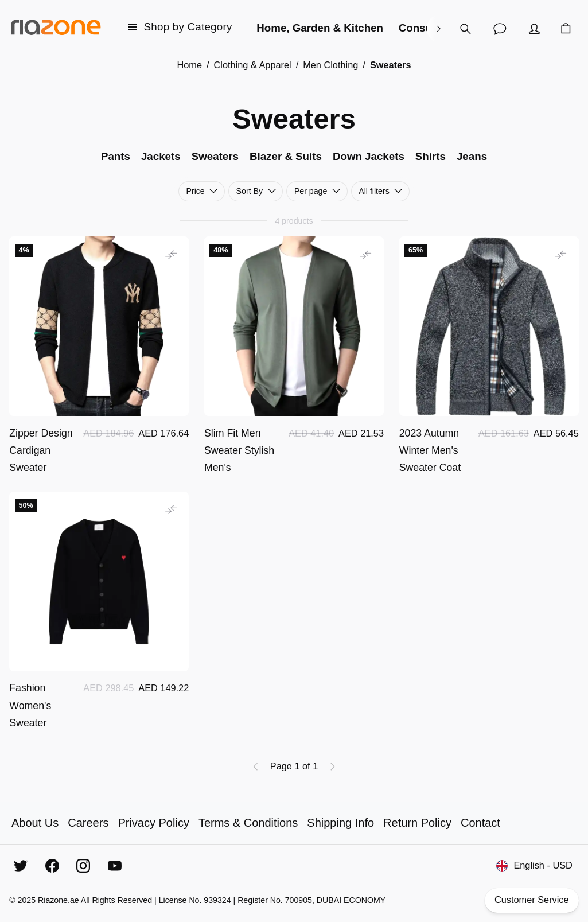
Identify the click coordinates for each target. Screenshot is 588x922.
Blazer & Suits (286, 156)
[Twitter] (21, 866)
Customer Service (532, 900)
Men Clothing (330, 65)
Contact (480, 823)
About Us (35, 823)
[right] (438, 29)
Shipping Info (340, 823)
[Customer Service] (500, 29)
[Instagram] (83, 866)
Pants (116, 156)
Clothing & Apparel (253, 65)
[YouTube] (115, 866)
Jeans (472, 156)
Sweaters (215, 156)
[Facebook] (52, 866)
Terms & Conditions (248, 823)
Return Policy (417, 823)
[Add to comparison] (171, 254)
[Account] (534, 29)
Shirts (431, 156)
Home (189, 65)
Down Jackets (369, 156)
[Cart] (566, 29)
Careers (88, 823)
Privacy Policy (153, 823)
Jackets (161, 156)
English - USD (534, 865)
